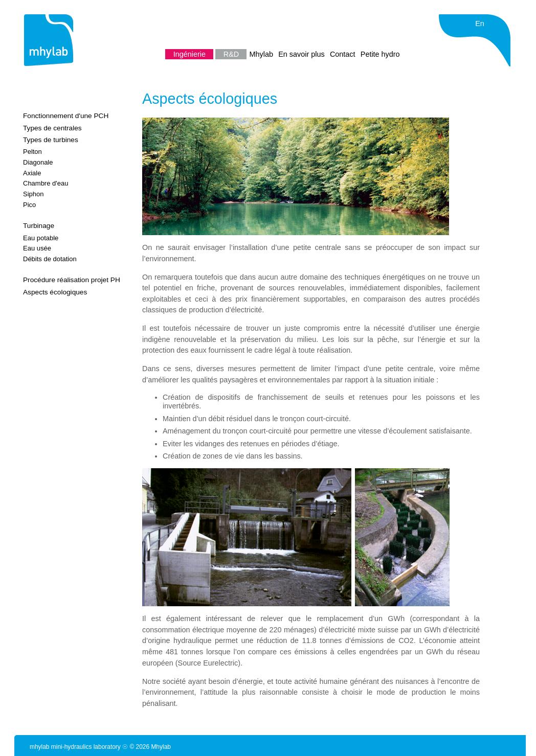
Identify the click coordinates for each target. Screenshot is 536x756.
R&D (232, 54)
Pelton (32, 152)
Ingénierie (191, 54)
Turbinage (39, 226)
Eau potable (41, 238)
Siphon (33, 194)
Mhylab (262, 54)
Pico (29, 205)
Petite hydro (380, 54)
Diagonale (38, 162)
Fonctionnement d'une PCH (66, 116)
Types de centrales (52, 128)
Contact (344, 54)
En (480, 24)
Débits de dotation (50, 259)
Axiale (32, 173)
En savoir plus (302, 54)
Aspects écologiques (55, 292)
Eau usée (37, 248)
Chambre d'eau (46, 183)
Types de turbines (51, 140)
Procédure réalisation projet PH (72, 280)
